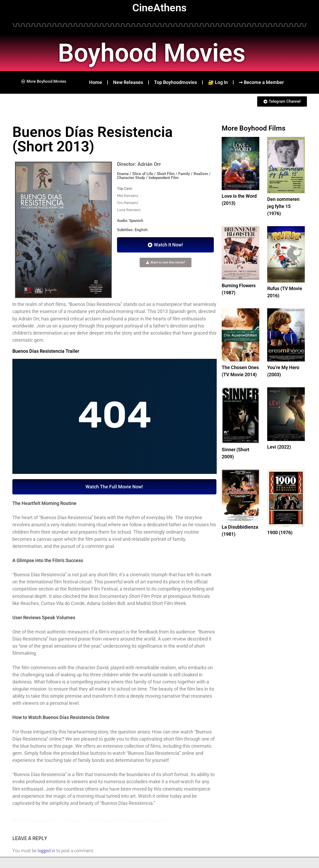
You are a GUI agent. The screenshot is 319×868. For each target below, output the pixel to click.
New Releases (128, 82)
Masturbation (79, 821)
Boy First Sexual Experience (37, 821)
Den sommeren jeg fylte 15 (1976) (283, 206)
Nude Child (112, 821)
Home (96, 82)
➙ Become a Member (261, 82)
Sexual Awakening (135, 821)
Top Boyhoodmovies (176, 82)
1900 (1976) (280, 532)
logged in (46, 851)
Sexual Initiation (160, 821)
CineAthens (160, 8)
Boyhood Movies (156, 53)
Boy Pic (63, 821)
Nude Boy (96, 821)
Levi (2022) (279, 447)
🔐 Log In (218, 82)
